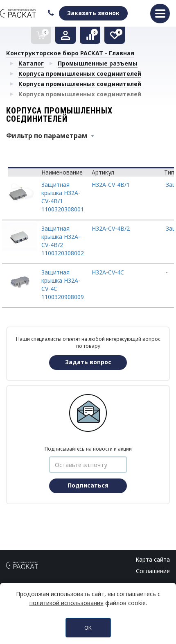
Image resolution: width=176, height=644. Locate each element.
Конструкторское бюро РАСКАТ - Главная (70, 53)
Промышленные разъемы (98, 63)
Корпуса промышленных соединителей (80, 74)
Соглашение (153, 571)
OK (88, 628)
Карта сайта (153, 559)
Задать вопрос (88, 362)
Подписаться (88, 485)
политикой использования (67, 603)
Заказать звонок (93, 13)
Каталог (31, 63)
